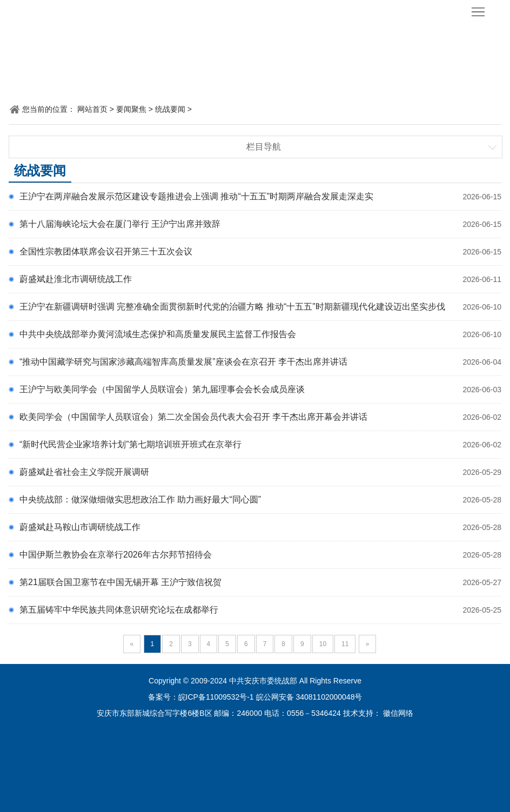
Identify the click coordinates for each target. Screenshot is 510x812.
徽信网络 (398, 713)
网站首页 (92, 109)
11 (345, 644)
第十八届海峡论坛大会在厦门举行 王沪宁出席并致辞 (120, 224)
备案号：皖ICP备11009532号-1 (201, 697)
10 (323, 644)
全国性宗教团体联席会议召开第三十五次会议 (106, 251)
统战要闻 (170, 109)
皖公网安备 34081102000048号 (309, 697)
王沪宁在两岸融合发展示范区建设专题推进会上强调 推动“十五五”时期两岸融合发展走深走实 (196, 196)
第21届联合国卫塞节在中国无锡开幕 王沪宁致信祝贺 (120, 582)
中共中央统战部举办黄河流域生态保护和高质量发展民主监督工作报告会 (158, 334)
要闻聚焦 (131, 109)
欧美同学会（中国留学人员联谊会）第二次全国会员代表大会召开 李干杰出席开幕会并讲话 (193, 417)
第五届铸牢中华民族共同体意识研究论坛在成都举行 (119, 610)
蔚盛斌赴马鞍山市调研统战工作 (80, 527)
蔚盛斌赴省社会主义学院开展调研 (84, 472)
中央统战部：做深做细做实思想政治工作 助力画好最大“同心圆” (140, 499)
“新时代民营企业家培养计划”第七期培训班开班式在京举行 (130, 444)
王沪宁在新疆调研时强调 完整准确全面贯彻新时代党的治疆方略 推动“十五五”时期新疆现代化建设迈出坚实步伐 (232, 307)
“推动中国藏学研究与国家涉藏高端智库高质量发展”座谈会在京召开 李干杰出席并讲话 (183, 362)
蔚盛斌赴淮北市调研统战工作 (76, 279)
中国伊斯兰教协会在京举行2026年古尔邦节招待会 (116, 555)
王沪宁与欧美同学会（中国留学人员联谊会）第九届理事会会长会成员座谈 (162, 389)
